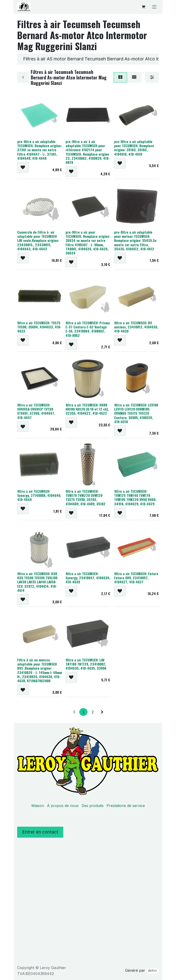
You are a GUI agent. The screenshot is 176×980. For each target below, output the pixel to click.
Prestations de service (126, 806)
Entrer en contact (40, 832)
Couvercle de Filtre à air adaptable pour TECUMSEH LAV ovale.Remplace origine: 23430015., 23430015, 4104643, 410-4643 (38, 240)
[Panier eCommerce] (143, 7)
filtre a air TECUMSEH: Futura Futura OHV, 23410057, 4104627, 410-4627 (136, 577)
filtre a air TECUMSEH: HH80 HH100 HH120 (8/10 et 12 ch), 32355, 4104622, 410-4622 (87, 409)
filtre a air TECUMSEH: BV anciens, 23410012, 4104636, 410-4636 (136, 327)
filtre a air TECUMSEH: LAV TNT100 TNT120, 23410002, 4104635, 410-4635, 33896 (86, 664)
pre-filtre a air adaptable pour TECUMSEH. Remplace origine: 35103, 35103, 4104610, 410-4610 (134, 148)
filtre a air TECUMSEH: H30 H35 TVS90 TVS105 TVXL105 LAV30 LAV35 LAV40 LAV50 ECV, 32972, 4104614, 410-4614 (37, 582)
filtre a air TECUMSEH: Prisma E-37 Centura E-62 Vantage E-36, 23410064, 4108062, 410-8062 (88, 329)
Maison (38, 806)
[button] (23, 167)
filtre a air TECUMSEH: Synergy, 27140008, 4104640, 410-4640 (39, 495)
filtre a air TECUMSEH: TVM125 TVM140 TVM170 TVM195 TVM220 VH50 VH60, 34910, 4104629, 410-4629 (135, 497)
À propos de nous (63, 806)
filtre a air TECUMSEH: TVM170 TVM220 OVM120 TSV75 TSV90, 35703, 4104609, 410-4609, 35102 (85, 497)
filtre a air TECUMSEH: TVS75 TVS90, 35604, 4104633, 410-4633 (39, 327)
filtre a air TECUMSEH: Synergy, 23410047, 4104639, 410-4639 (88, 577)
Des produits (93, 806)
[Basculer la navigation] (154, 7)
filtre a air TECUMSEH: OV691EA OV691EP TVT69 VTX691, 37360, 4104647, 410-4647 (36, 411)
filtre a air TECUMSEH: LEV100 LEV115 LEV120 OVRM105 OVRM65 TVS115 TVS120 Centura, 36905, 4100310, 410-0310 (136, 413)
